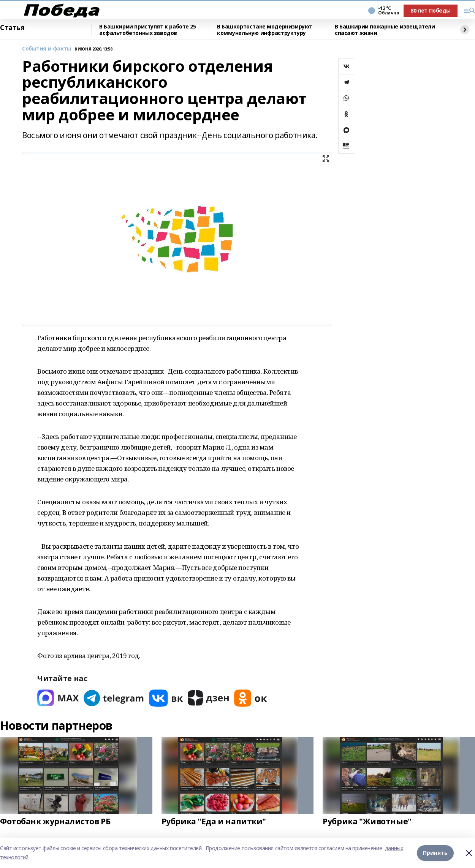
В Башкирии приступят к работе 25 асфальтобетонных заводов (148, 30)
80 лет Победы (431, 10)
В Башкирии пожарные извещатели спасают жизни (385, 30)
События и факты (47, 49)
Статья (12, 28)
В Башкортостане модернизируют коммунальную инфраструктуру (265, 30)
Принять (435, 853)
